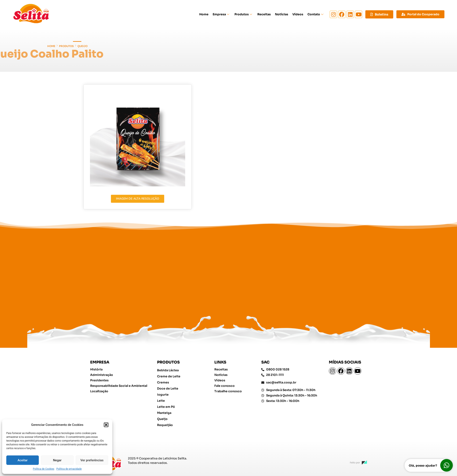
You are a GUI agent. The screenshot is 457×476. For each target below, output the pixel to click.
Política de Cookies (44, 469)
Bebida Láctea (168, 370)
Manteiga (164, 413)
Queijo (8, 46)
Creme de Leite (169, 376)
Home (204, 14)
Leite (161, 401)
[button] (106, 425)
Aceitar (23, 460)
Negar (57, 460)
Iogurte (163, 395)
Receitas (264, 14)
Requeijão (165, 425)
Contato (316, 14)
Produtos (244, 14)
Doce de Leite (168, 388)
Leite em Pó (166, 407)
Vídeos (298, 14)
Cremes (163, 382)
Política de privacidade (69, 469)
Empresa (221, 14)
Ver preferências (92, 460)
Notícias (282, 14)
